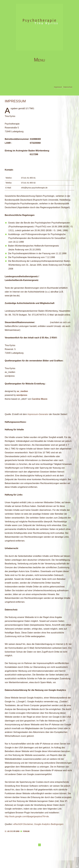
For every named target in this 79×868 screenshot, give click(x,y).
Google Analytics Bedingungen (49, 824)
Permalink (26, 831)
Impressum (58, 87)
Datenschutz (68, 87)
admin (17, 831)
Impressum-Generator (38, 414)
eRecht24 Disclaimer (23, 824)
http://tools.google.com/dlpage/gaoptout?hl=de (27, 816)
